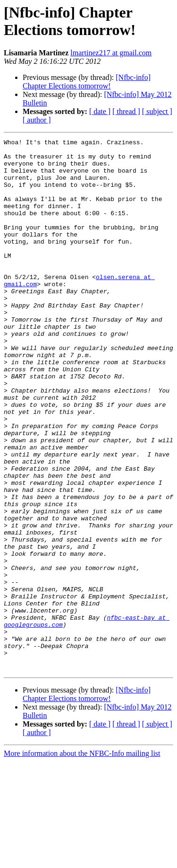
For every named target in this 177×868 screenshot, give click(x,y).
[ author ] (37, 120)
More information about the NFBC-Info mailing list (82, 860)
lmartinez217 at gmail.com (111, 53)
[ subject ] (157, 111)
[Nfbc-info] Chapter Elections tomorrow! (87, 82)
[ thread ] (126, 111)
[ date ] (100, 111)
